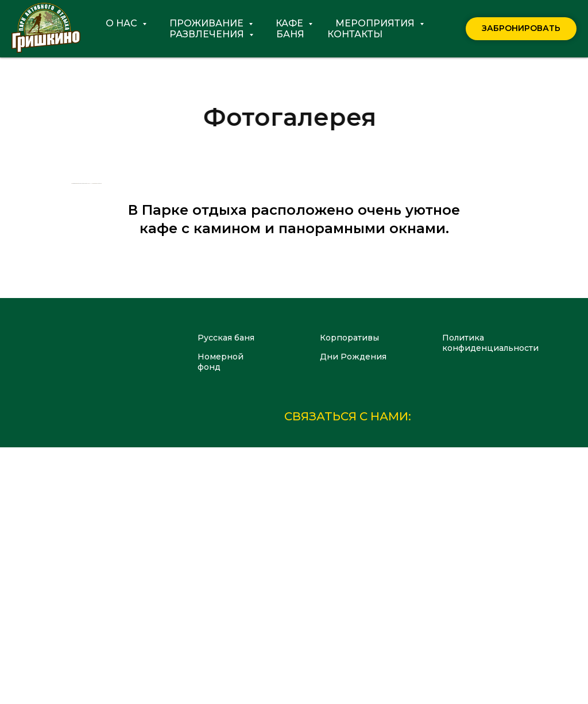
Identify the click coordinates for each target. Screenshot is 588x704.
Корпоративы (349, 594)
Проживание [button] (208, 23)
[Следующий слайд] (518, 312)
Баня (290, 34)
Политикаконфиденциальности (490, 599)
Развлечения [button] (208, 34)
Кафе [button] (291, 23)
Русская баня (226, 594)
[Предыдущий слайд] (70, 312)
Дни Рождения (353, 613)
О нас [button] (123, 23)
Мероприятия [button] (376, 23)
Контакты (355, 34)
